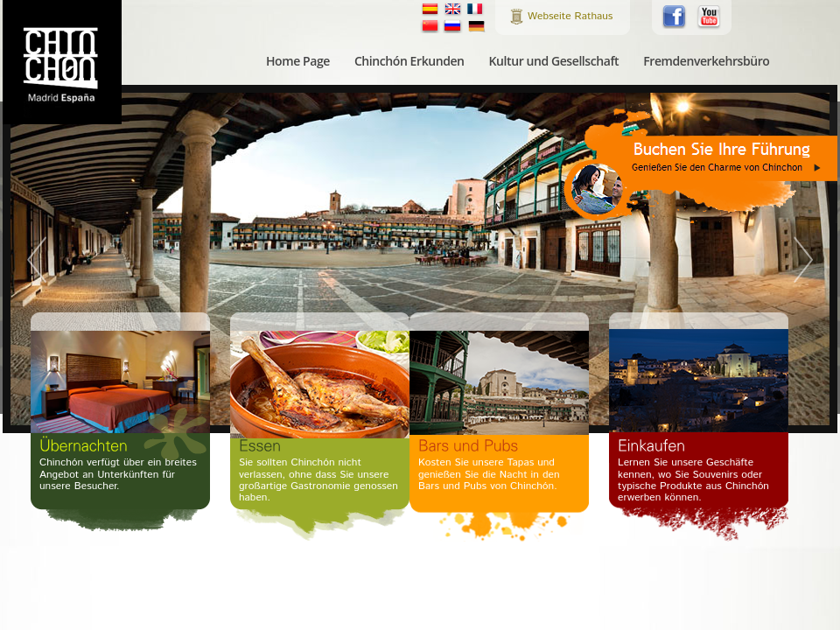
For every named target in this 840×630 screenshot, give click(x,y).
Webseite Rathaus (570, 16)
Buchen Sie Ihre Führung (700, 163)
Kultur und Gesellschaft (554, 61)
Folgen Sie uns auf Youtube (710, 17)
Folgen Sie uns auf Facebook (675, 17)
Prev (39, 259)
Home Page (298, 61)
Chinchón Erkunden (409, 61)
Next (801, 259)
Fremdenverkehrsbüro (706, 61)
